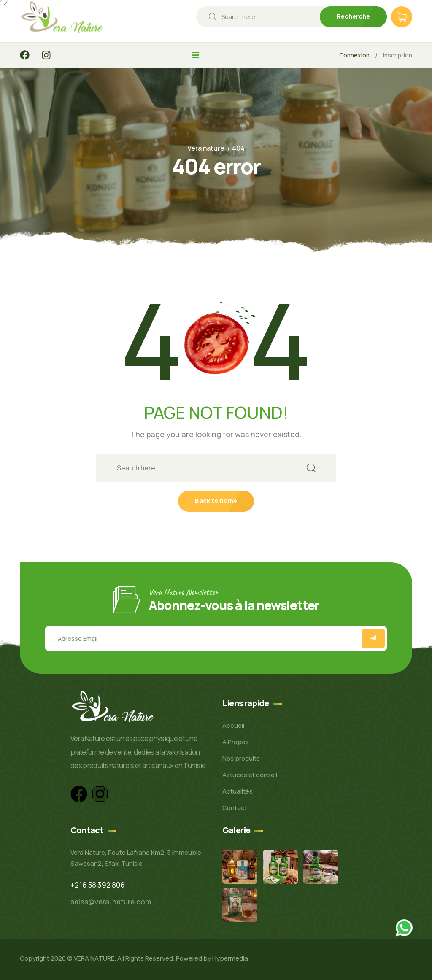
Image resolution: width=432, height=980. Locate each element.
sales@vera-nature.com (111, 902)
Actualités (238, 791)
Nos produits (241, 758)
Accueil (233, 725)
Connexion (354, 55)
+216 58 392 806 (98, 885)
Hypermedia (230, 958)
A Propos (236, 742)
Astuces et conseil (250, 775)
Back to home (216, 501)
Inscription (398, 55)
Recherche (353, 16)
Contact (235, 808)
